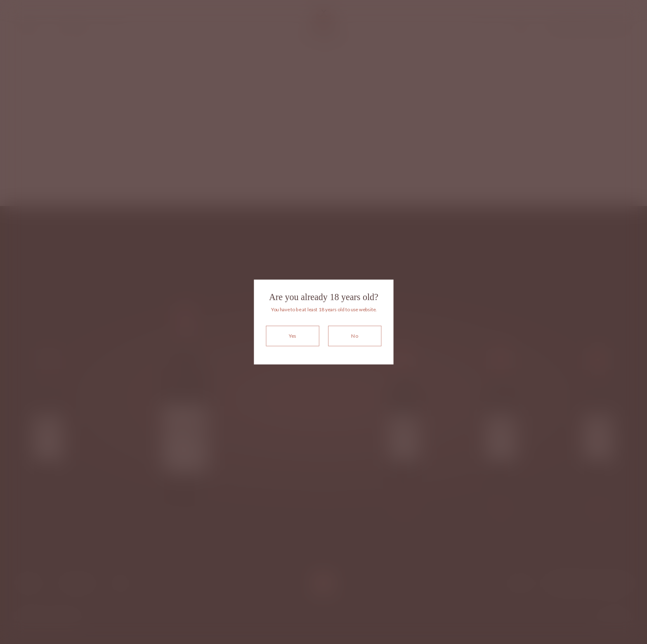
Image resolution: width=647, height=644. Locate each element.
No (355, 336)
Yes (292, 336)
